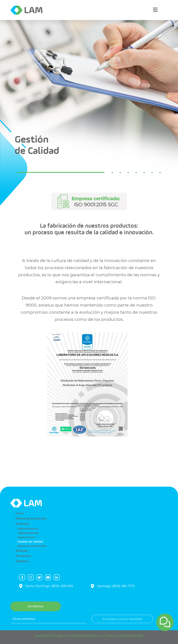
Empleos (22, 561)
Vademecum (26, 537)
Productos (24, 556)
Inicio (20, 513)
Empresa (22, 524)
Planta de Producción (31, 519)
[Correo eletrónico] (49, 619)
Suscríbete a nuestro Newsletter (122, 619)
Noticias (22, 551)
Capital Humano (28, 533)
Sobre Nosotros (28, 529)
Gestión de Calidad (30, 542)
